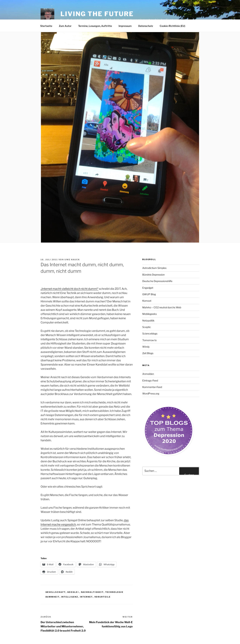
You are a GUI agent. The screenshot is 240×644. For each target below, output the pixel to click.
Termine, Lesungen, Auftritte (95, 26)
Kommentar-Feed (152, 387)
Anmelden (148, 374)
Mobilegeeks (150, 314)
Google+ (73, 592)
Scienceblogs (150, 333)
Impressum (125, 26)
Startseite (46, 26)
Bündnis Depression (153, 275)
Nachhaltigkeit (92, 592)
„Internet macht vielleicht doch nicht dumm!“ (69, 289)
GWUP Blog (149, 294)
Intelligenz (70, 597)
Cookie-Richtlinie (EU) (172, 26)
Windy (146, 347)
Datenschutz (146, 26)
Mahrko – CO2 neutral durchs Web (162, 307)
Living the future (97, 14)
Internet (86, 597)
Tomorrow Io (149, 340)
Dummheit (53, 597)
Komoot (147, 301)
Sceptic (147, 327)
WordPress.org (151, 393)
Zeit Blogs (148, 353)
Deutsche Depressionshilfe (157, 281)
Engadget (148, 288)
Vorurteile (103, 597)
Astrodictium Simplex (154, 268)
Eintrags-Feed (150, 380)
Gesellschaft (56, 592)
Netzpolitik (148, 321)
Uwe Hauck (72, 260)
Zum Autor (65, 26)
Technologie (114, 592)
